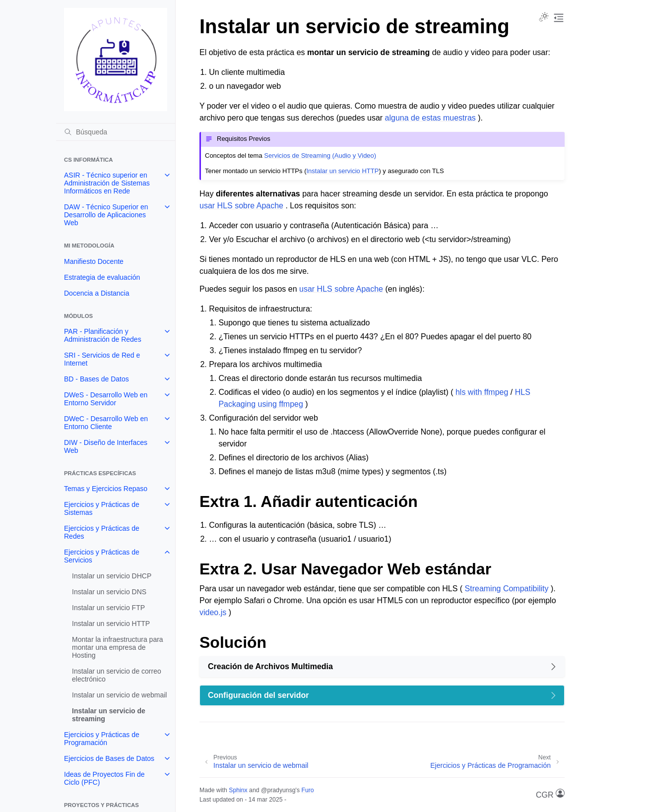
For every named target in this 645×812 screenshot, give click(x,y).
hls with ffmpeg (482, 392)
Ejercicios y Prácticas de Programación (102, 739)
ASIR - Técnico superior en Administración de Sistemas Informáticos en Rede (107, 183)
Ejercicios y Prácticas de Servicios (102, 556)
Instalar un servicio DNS (109, 592)
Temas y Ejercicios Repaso (106, 489)
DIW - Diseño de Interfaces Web (106, 446)
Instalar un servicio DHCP (112, 576)
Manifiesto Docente (94, 261)
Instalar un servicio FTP (108, 608)
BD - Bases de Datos (97, 379)
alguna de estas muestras (430, 118)
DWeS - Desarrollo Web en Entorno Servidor (106, 399)
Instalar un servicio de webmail (119, 695)
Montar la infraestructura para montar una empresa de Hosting (118, 647)
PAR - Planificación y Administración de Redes (103, 335)
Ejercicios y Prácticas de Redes (102, 532)
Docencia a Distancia (97, 293)
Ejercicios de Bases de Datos (109, 758)
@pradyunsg (278, 790)
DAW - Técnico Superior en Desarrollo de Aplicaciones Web (106, 215)
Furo (307, 790)
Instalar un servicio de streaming (109, 715)
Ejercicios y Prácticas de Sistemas (102, 508)
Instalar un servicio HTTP (111, 624)
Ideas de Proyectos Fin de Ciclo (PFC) (104, 778)
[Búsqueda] (116, 132)
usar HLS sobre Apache (241, 206)
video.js (213, 612)
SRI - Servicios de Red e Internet (102, 359)
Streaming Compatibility (507, 589)
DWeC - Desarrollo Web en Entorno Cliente (106, 423)
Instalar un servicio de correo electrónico (117, 675)
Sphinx (238, 790)
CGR (550, 794)
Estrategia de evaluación (102, 277)
